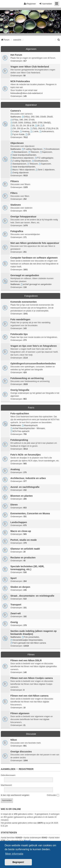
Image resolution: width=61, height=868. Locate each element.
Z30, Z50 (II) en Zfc (20, 129)
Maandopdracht (30, 425)
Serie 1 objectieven (45, 170)
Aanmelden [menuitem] (46, 4)
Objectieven (17, 143)
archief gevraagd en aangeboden (36, 284)
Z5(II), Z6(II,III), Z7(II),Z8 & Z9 (44, 129)
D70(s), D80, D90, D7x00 (22, 120)
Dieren (14, 505)
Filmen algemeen (20, 713)
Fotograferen (31, 296)
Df (37, 126)
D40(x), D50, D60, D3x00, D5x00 (37, 117)
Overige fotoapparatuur (23, 217)
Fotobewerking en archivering (27, 378)
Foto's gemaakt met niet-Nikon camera (28, 643)
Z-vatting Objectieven (21, 161)
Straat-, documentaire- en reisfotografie (32, 596)
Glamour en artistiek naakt (25, 549)
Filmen (31, 655)
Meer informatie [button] (14, 854)
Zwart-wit (16, 613)
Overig (14, 622)
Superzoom (46, 152)
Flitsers (15, 181)
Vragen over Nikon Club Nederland (30, 67)
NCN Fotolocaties (20, 81)
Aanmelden (8, 769)
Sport (14, 578)
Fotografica (17, 231)
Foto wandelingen (20, 319)
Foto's (31, 408)
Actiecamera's (47, 131)
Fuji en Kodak (17, 134)
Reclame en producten (23, 558)
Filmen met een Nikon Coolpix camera (32, 678)
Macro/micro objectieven (22, 158)
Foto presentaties (31, 637)
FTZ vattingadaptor (44, 158)
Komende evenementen (24, 302)
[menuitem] (59, 40)
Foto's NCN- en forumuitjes (26, 455)
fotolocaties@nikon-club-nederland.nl (27, 93)
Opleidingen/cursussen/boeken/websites (33, 364)
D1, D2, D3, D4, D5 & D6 (22, 126)
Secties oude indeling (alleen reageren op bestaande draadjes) (34, 633)
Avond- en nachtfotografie (25, 487)
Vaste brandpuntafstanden (23, 167)
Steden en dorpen (20, 587)
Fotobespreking (19, 440)
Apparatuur (31, 105)
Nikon (14, 740)
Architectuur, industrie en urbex (28, 478)
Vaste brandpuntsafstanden (23, 155)
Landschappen (19, 522)
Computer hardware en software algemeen (34, 258)
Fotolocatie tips (19, 334)
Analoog (25, 131)
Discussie (31, 734)
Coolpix (15, 131)
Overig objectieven (20, 173)
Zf (42, 126)
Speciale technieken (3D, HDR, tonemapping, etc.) (27, 568)
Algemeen (31, 49)
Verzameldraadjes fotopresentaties (27, 640)
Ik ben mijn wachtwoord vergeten (15, 795)
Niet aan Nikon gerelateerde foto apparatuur (35, 243)
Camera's (16, 111)
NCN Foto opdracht (20, 431)
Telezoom (34, 152)
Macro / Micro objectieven (23, 170)
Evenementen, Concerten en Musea (30, 513)
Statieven (16, 205)
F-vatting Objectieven (32, 149)
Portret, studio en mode (24, 540)
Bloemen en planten (22, 496)
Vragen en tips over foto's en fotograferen (34, 346)
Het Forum (16, 55)
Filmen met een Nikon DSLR (26, 660)
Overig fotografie (20, 390)
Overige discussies (21, 752)
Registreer (26, 769)
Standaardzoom (20, 152)
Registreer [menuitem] (30, 4)
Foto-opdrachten (20, 414)
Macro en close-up (21, 531)
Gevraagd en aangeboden (25, 275)
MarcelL (27, 841)
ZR (28, 134)
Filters (14, 193)
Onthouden (53, 795)
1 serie (34, 131)
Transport (16, 605)
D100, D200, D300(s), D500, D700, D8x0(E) (31, 123)
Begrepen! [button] (18, 862)
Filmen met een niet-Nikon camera (29, 696)
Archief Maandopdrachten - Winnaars (28, 428)
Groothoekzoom (52, 149)
